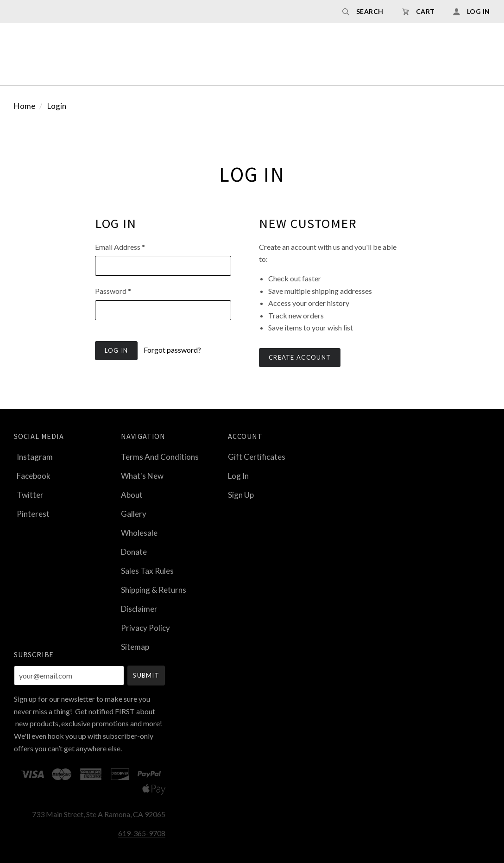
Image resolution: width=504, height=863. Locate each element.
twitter (29, 495)
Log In (238, 476)
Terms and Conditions (160, 457)
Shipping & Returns (154, 590)
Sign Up (241, 494)
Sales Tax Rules (147, 571)
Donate (134, 552)
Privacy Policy (145, 628)
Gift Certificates (257, 457)
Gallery (134, 514)
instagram (33, 457)
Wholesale (139, 533)
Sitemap (135, 646)
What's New (142, 476)
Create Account (300, 357)
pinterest (32, 513)
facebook (32, 476)
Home (25, 106)
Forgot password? (172, 350)
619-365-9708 (142, 833)
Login (57, 106)
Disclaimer (139, 609)
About (132, 495)
